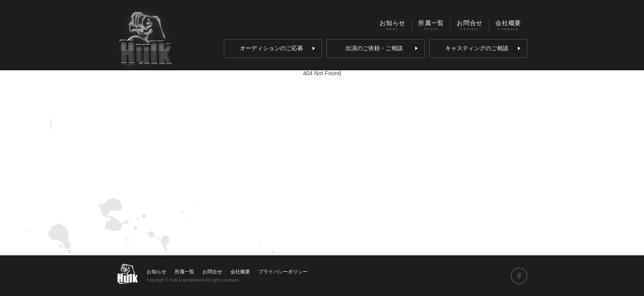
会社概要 (508, 23)
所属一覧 (431, 23)
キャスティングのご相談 (483, 48)
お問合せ (470, 23)
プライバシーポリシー (283, 272)
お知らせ (392, 23)
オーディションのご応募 (277, 48)
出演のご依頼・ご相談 (382, 48)
